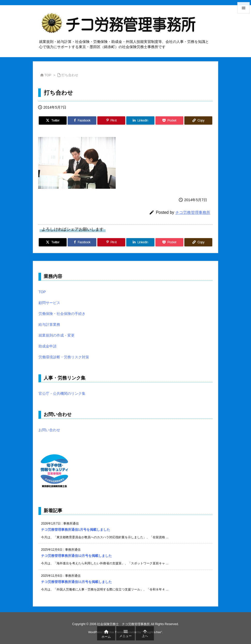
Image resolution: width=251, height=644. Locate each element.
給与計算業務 (49, 324)
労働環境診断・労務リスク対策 (64, 357)
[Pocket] (169, 120)
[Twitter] (53, 120)
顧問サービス (49, 303)
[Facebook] (82, 120)
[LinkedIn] (140, 120)
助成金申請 (48, 346)
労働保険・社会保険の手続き (62, 314)
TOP (48, 75)
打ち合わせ (70, 75)
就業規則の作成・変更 (57, 335)
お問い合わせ (49, 430)
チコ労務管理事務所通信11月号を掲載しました (76, 582)
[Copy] (198, 120)
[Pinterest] (111, 120)
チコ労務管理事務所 (193, 212)
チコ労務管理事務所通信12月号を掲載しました (76, 556)
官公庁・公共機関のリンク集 (62, 393)
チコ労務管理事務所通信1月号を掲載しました (76, 530)
